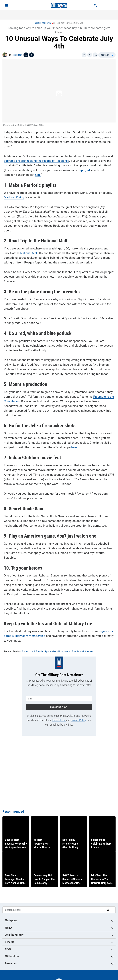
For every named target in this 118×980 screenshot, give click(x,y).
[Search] (95, 6)
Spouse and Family (43, 23)
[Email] (95, 55)
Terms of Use (59, 720)
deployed (84, 170)
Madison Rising (14, 197)
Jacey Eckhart (17, 55)
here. (38, 175)
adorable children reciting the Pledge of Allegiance (36, 161)
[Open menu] (7, 6)
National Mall (29, 253)
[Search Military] (53, 910)
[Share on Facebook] (84, 55)
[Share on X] (90, 55)
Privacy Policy (78, 720)
